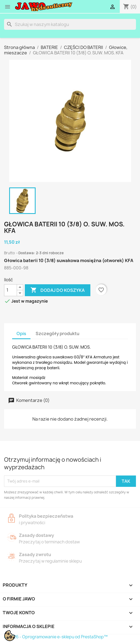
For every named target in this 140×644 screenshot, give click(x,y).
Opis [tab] (21, 333)
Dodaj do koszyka (58, 290)
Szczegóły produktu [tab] (57, 333)
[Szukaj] (70, 24)
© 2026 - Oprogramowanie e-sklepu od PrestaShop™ (56, 637)
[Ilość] (11, 290)
